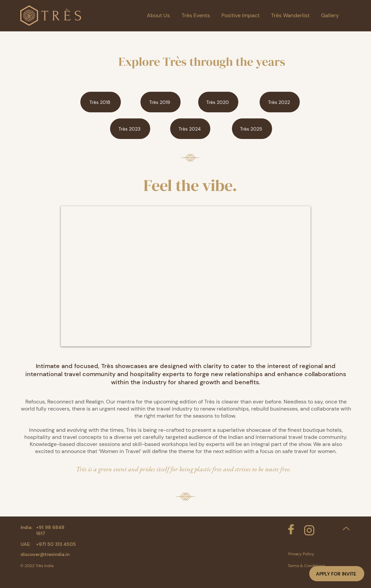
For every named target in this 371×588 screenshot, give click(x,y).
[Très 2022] (280, 102)
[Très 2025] (252, 129)
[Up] (346, 528)
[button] (337, 574)
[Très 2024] (190, 129)
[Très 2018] (101, 102)
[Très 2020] (218, 102)
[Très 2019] (161, 102)
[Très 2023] (130, 129)
